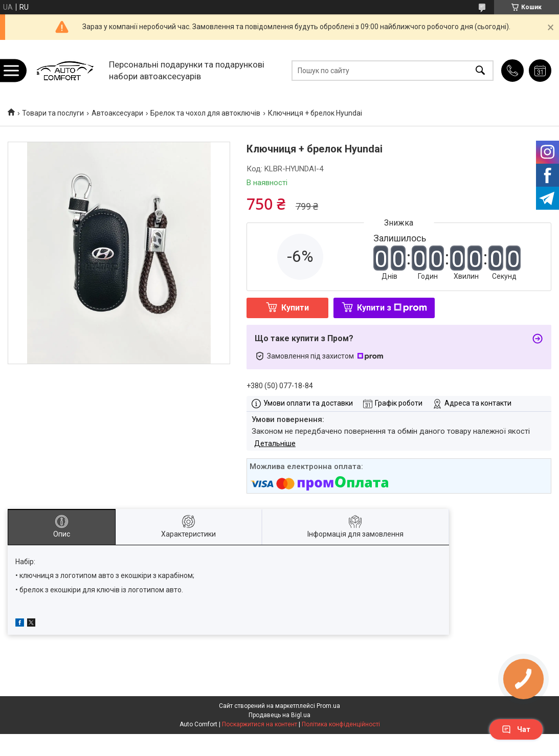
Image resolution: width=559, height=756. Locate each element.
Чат (516, 729)
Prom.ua (328, 706)
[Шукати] (480, 70)
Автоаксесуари (117, 113)
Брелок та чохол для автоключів (205, 113)
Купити (295, 308)
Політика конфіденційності (341, 724)
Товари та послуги (53, 113)
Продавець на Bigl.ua (279, 715)
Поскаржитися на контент (260, 724)
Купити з (392, 308)
